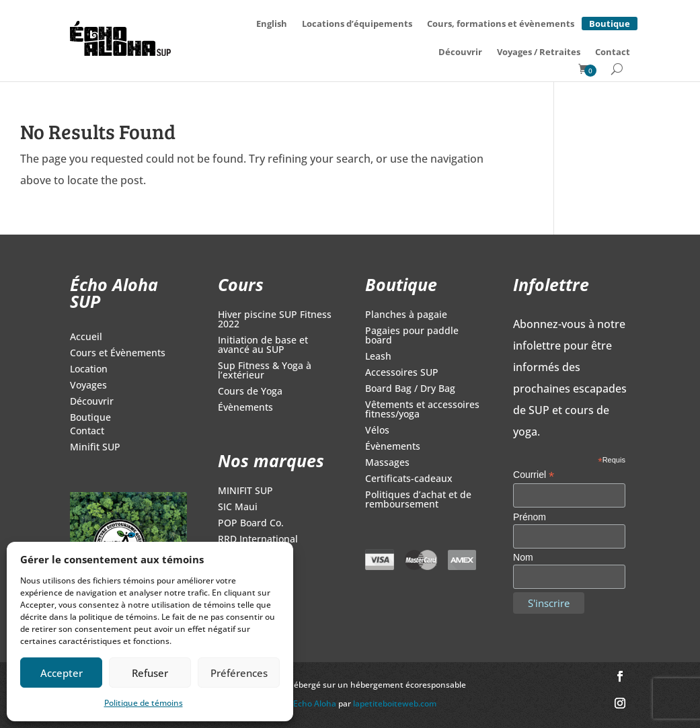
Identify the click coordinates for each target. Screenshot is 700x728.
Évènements (245, 408)
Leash (378, 357)
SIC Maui (238, 508)
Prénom (530, 517)
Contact (613, 52)
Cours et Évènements (118, 354)
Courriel (534, 475)
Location (89, 370)
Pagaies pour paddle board (412, 336)
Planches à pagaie (406, 315)
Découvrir (460, 52)
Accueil (86, 337)
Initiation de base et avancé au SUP (263, 346)
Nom (523, 557)
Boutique (610, 22)
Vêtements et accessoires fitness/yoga (422, 410)
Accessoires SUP (402, 373)
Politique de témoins (144, 703)
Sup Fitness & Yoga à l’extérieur (265, 371)
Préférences (239, 673)
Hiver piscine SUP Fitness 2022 (275, 320)
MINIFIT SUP (245, 491)
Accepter (62, 673)
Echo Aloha (316, 703)
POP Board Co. (251, 524)
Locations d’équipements (357, 24)
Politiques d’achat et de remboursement (418, 500)
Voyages (88, 386)
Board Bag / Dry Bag (410, 389)
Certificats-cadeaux (409, 479)
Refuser (150, 673)
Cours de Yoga (250, 392)
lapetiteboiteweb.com (395, 703)
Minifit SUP (95, 448)
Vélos (377, 431)
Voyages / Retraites (539, 52)
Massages (387, 463)
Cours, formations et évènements (501, 24)
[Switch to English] (272, 24)
